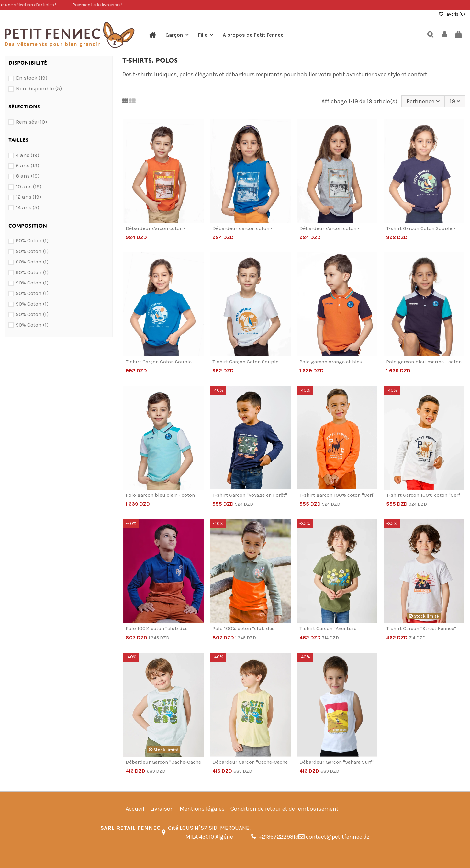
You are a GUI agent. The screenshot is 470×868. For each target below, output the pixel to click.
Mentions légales (202, 809)
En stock (32, 78)
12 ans (28, 197)
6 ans (28, 166)
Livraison (162, 809)
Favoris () (452, 14)
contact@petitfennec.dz (338, 837)
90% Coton (32, 241)
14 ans (28, 208)
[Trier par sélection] (423, 101)
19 (455, 101)
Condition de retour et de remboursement (285, 809)
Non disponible (39, 89)
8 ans (28, 176)
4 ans (28, 155)
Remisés (31, 122)
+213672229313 (278, 837)
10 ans (29, 187)
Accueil (135, 809)
